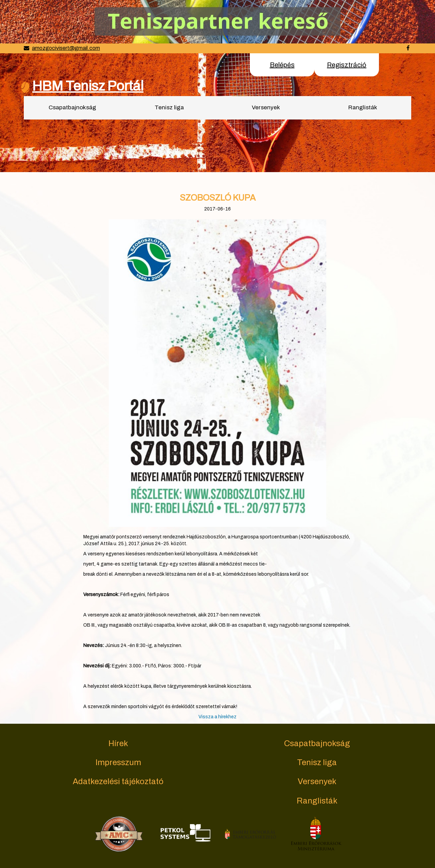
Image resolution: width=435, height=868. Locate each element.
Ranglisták (363, 107)
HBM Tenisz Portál (88, 86)
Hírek (118, 743)
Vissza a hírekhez (217, 717)
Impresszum (118, 762)
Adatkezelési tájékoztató (118, 781)
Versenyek (266, 107)
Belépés (282, 65)
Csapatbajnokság (72, 107)
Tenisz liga (169, 107)
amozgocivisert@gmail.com (66, 48)
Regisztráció (347, 65)
